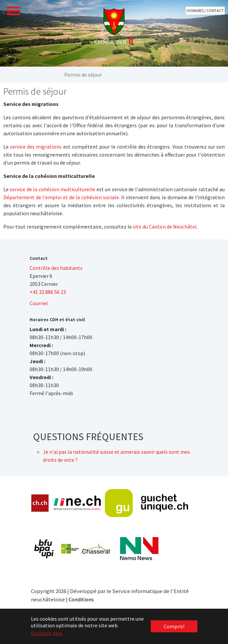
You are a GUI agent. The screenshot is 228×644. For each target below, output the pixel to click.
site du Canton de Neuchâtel (165, 227)
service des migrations (36, 147)
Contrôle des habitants (56, 268)
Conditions (81, 599)
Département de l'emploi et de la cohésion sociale (61, 197)
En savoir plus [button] (47, 633)
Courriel (39, 303)
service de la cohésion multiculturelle (52, 189)
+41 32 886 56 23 (48, 292)
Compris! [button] (174, 626)
